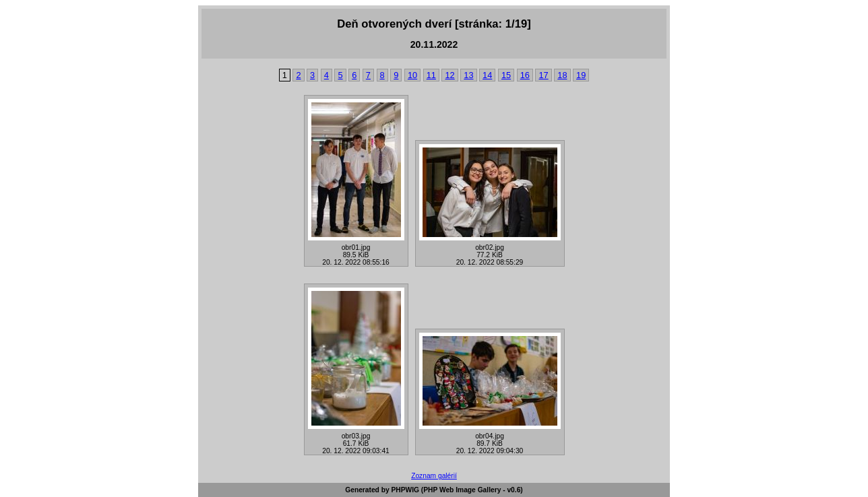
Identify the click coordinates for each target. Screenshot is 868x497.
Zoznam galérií (434, 476)
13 (468, 75)
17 (543, 75)
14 (487, 75)
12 (449, 75)
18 (562, 75)
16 (525, 75)
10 (412, 75)
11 (431, 75)
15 (506, 75)
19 (581, 75)
